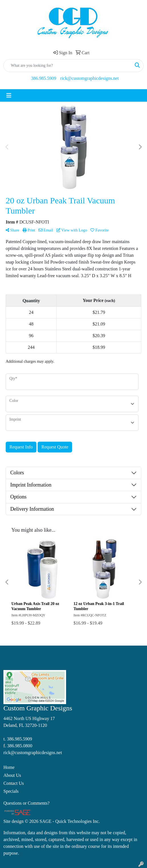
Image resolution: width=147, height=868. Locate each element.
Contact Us (14, 783)
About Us (12, 775)
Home (9, 767)
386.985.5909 (44, 78)
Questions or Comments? (26, 803)
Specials (11, 791)
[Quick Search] (68, 66)
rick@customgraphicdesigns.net (89, 78)
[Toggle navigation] (9, 95)
